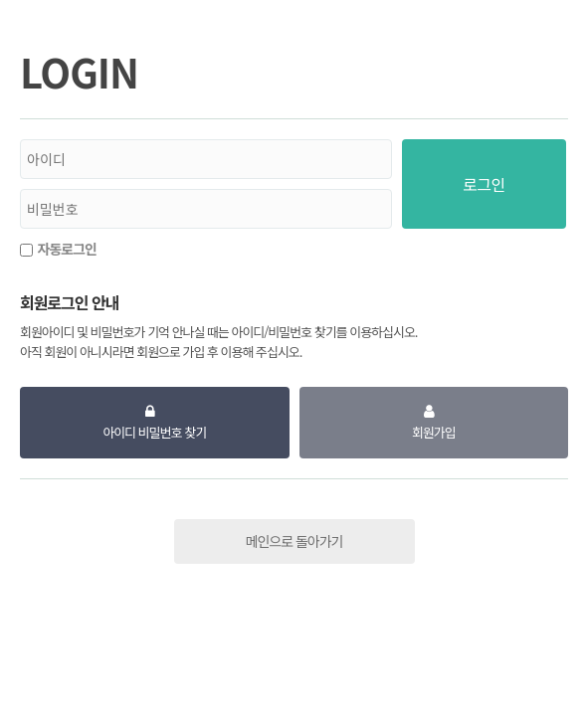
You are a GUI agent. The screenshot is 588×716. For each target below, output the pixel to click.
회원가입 (434, 432)
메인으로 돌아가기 (294, 541)
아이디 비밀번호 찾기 (154, 432)
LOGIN (79, 72)
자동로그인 (67, 249)
